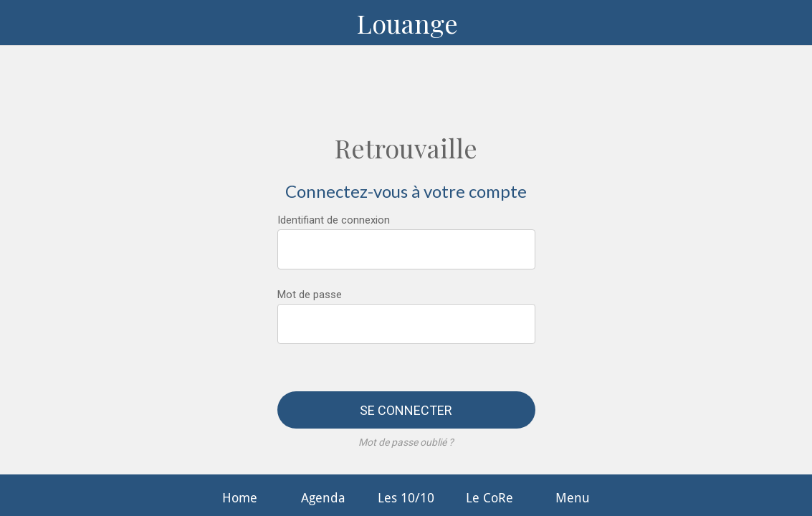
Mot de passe (310, 295)
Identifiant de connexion (334, 220)
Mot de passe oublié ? (406, 442)
